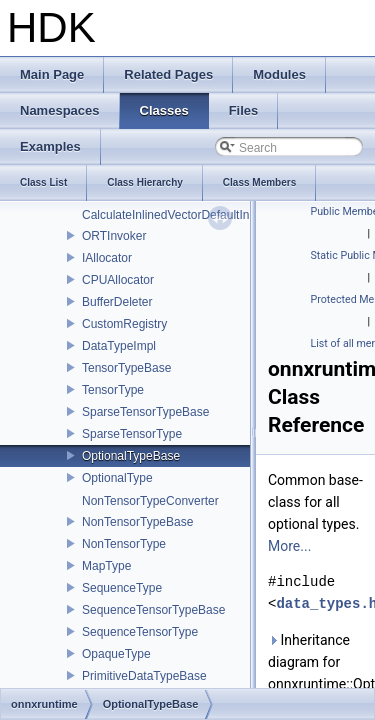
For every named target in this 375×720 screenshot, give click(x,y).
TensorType (113, 390)
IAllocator (107, 258)
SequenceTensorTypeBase (153, 610)
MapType (106, 566)
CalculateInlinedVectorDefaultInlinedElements (203, 215)
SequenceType (122, 588)
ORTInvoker (114, 236)
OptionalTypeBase (131, 456)
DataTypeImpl (119, 346)
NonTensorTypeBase (137, 522)
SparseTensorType (132, 434)
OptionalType (117, 478)
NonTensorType (124, 544)
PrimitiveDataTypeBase (144, 676)
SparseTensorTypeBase (145, 412)
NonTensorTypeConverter (150, 501)
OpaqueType (116, 654)
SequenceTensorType (140, 632)
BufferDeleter (117, 302)
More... (289, 546)
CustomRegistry (124, 324)
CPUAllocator (118, 280)
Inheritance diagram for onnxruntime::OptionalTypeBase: (317, 662)
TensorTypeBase (126, 368)
